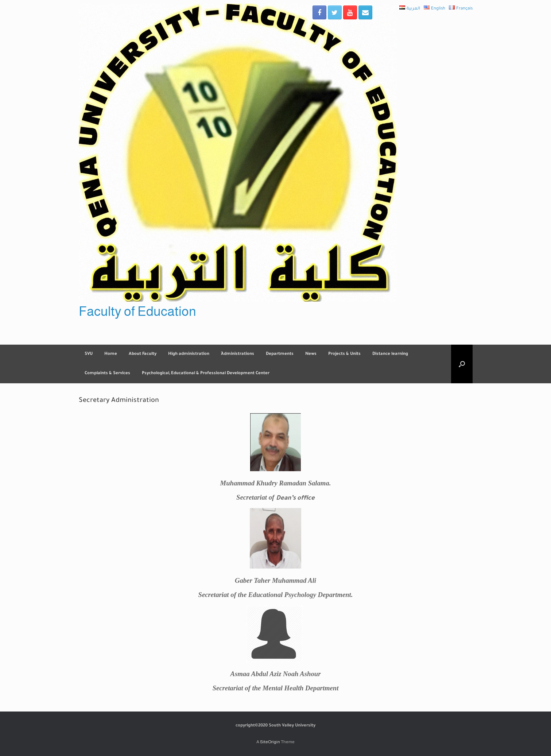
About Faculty (143, 354)
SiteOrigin (270, 742)
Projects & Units (344, 354)
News (311, 354)
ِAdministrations (238, 354)
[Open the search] (462, 364)
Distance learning (390, 354)
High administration (189, 354)
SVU (89, 354)
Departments (280, 354)
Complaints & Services (107, 374)
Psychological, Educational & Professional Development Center (206, 374)
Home (111, 354)
